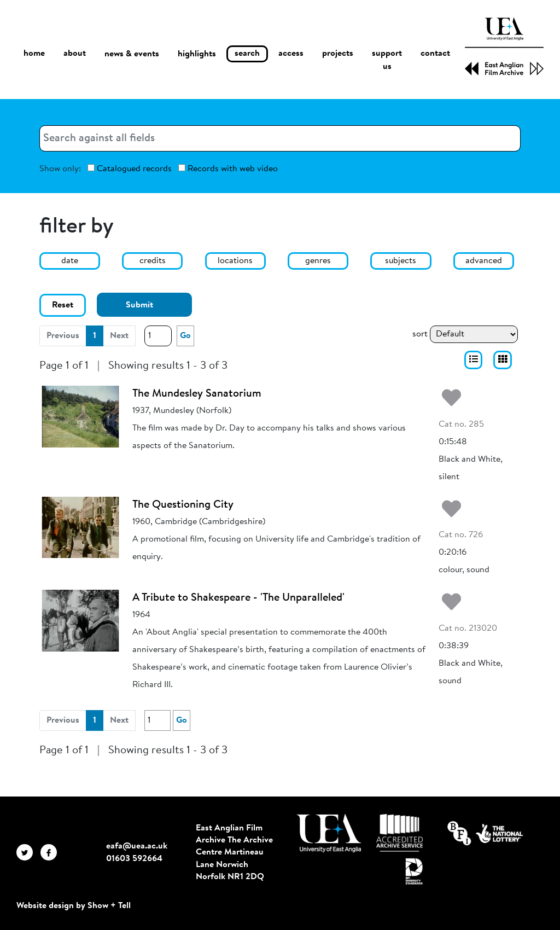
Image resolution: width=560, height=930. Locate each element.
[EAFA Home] (504, 47)
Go (185, 336)
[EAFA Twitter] (28, 852)
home (34, 54)
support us (387, 61)
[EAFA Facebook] (51, 852)
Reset (63, 305)
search (247, 54)
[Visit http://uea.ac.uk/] (329, 833)
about (75, 54)
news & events (132, 54)
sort (420, 334)
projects (338, 54)
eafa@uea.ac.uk (137, 846)
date (70, 261)
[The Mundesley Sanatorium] (80, 416)
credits (153, 261)
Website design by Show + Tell (74, 906)
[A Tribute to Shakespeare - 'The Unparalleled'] (80, 620)
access (291, 54)
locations (235, 261)
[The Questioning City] (80, 527)
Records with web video (228, 169)
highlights (197, 54)
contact (435, 54)
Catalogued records (130, 169)
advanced (484, 261)
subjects (401, 261)
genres (318, 261)
